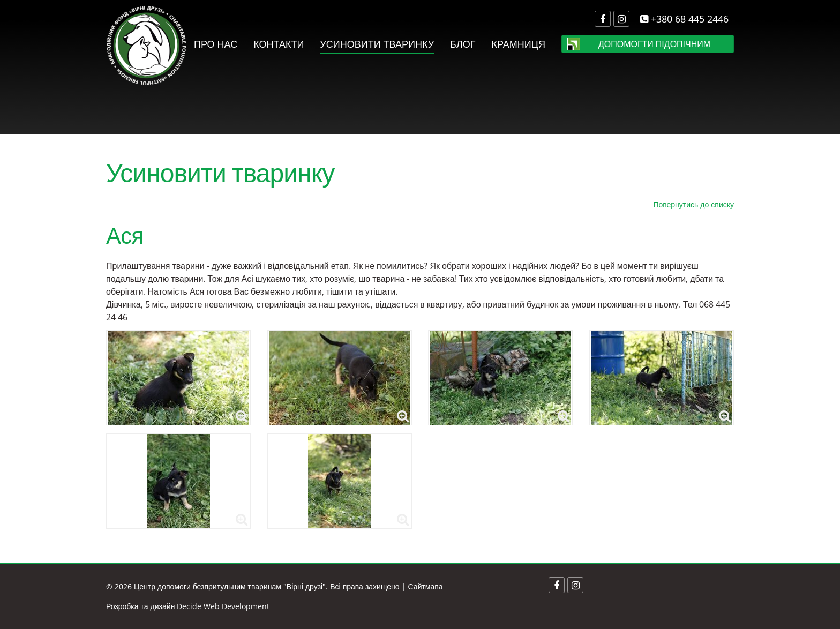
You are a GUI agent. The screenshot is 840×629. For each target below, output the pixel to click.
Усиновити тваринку (377, 44)
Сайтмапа (426, 586)
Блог (463, 44)
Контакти (279, 44)
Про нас (216, 44)
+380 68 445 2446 (684, 19)
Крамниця (518, 44)
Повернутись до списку (693, 204)
